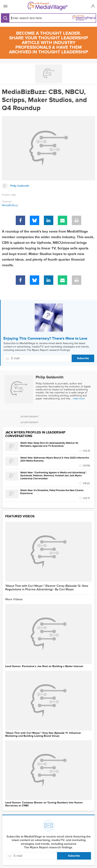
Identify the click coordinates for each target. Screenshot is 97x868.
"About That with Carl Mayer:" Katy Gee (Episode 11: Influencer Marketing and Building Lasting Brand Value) (43, 735)
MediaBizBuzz (10, 205)
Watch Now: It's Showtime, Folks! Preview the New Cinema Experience (52, 492)
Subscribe (83, 358)
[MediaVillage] (48, 6)
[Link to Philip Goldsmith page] (48, 186)
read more (79, 399)
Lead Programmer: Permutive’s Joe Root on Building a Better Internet (44, 666)
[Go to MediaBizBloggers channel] (48, 74)
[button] (92, 6)
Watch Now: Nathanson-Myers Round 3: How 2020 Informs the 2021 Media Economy (55, 459)
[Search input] (29, 18)
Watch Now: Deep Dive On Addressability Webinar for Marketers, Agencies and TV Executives (49, 444)
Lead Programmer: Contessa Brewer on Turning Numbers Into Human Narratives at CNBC (44, 804)
